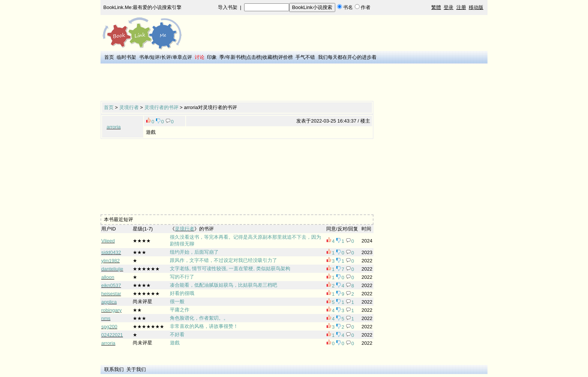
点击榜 (254, 57)
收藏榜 (270, 57)
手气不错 (305, 57)
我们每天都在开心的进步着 (347, 57)
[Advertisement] (237, 83)
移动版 (476, 7)
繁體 (436, 7)
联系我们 (114, 369)
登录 (448, 7)
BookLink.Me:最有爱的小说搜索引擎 (143, 7)
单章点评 (182, 57)
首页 (109, 57)
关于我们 (136, 369)
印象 (212, 57)
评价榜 (286, 57)
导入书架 (228, 7)
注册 (461, 7)
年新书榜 (235, 57)
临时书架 (126, 57)
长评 (166, 57)
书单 (144, 57)
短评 (155, 57)
